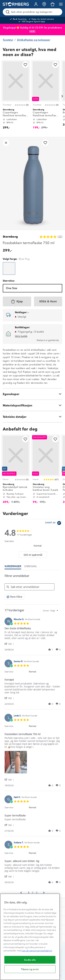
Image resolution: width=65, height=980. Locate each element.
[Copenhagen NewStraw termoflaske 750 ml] (16, 96)
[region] (30, 937)
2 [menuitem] (33, 893)
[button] (10, 644)
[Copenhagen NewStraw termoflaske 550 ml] (46, 96)
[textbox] (60, 612)
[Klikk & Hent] (48, 301)
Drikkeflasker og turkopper (34, 40)
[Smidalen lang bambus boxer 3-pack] (46, 471)
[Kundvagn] (53, 4)
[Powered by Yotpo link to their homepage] (54, 523)
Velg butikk (21, 336)
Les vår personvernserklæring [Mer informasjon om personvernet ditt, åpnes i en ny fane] (37, 951)
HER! (32, 31)
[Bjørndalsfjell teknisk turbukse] (16, 471)
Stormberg (10, 237)
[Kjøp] (17, 301)
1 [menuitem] (29, 893)
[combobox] (51, 611)
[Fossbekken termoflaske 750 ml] (9, 268)
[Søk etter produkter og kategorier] (33, 12)
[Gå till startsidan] (16, 4)
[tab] (33, 555)
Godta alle (30, 960)
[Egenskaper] (32, 394)
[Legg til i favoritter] (25, 65)
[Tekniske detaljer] (32, 417)
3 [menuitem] (37, 893)
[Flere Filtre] (14, 597)
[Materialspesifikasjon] (32, 405)
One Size (12, 288)
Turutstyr (8, 40)
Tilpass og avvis (30, 969)
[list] (32, 763)
